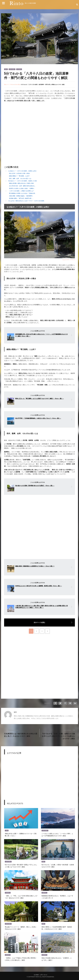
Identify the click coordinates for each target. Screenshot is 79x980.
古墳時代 (44, 955)
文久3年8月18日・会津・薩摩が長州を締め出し (22, 186)
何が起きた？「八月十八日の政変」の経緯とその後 (22, 181)
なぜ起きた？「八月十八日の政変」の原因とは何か (22, 171)
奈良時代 (8, 955)
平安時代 (8, 893)
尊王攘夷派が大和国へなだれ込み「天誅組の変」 (23, 193)
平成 (7, 831)
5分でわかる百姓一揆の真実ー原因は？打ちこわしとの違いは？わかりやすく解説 (21, 866)
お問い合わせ (44, 975)
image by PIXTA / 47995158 (69, 260)
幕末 (6, 69)
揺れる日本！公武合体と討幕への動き (19, 173)
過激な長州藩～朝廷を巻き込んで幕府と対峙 (21, 183)
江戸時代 (19, 69)
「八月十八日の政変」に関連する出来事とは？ (21, 191)
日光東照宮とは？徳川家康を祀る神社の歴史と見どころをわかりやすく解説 (21, 735)
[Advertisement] (21, 120)
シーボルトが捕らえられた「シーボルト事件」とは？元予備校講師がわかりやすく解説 (57, 835)
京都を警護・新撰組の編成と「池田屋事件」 (21, 196)
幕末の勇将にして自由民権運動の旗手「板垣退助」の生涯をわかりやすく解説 (57, 928)
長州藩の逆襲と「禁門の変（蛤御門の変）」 (21, 198)
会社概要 (36, 975)
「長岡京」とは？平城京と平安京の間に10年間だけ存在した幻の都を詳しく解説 (21, 959)
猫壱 (15, 712)
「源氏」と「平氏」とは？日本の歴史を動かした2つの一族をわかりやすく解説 (21, 897)
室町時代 (44, 893)
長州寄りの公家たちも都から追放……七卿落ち (22, 188)
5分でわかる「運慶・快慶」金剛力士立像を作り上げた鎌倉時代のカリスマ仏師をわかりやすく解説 (58, 736)
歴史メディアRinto (9, 84)
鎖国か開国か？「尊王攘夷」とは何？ (19, 176)
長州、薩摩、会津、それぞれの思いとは (20, 178)
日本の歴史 (12, 69)
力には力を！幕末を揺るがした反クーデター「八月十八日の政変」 (27, 201)
